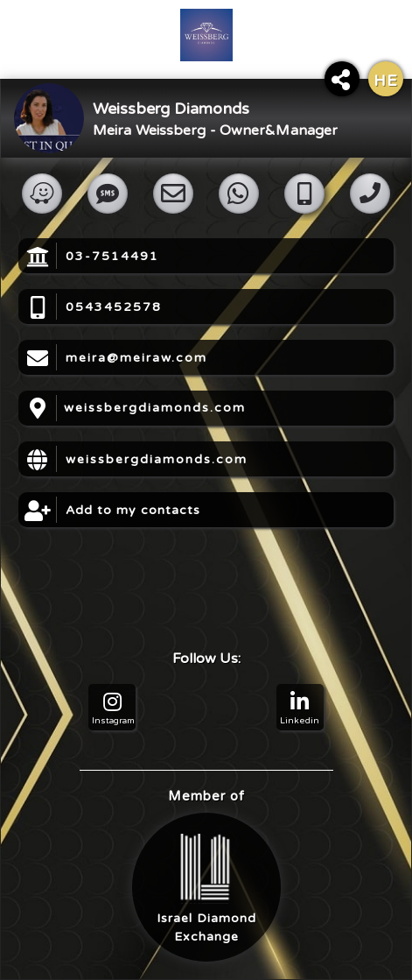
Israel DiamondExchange (206, 889)
